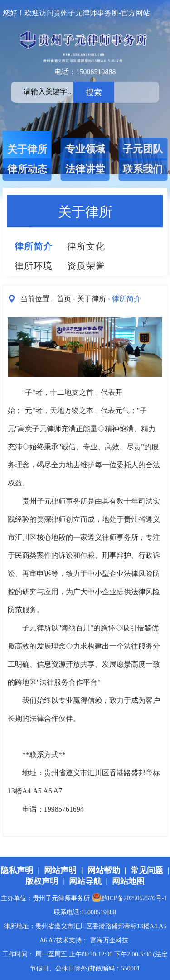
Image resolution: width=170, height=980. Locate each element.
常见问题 (147, 870)
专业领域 (85, 149)
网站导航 (85, 881)
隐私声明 (17, 870)
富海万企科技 (109, 940)
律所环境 (34, 266)
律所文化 (86, 246)
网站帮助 (104, 870)
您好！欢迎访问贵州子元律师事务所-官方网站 (76, 13)
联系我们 (143, 169)
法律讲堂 (85, 169)
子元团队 (143, 149)
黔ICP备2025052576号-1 (129, 898)
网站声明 (60, 870)
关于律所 (27, 149)
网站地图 (128, 881)
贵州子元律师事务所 (55, 501)
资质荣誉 (86, 266)
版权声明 (42, 881)
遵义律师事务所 (113, 537)
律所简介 (34, 246)
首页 (64, 299)
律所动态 (27, 169)
